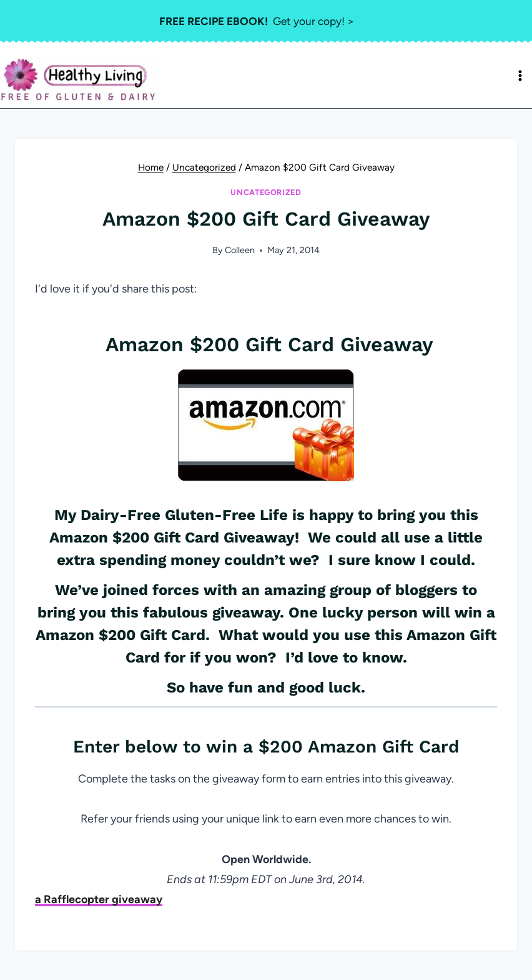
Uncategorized (266, 192)
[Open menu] (520, 76)
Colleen (240, 250)
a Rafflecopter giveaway (99, 899)
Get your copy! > (257, 21)
